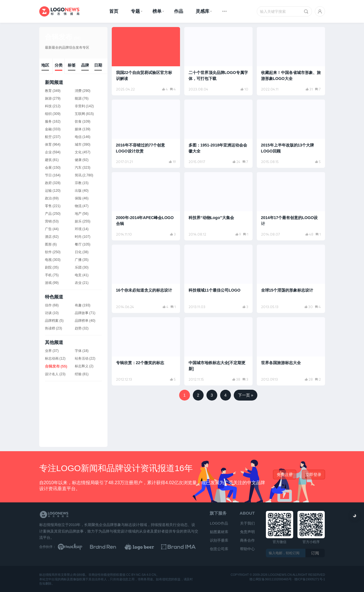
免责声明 (247, 532)
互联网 (80, 114)
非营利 (80, 106)
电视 (48, 260)
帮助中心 (247, 549)
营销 (48, 221)
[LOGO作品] (146, 547)
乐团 (78, 267)
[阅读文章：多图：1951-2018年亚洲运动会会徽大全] (218, 134)
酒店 (48, 237)
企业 (48, 152)
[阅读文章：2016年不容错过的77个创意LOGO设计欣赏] (146, 134)
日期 (98, 65)
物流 (78, 206)
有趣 (78, 305)
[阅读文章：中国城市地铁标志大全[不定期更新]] (218, 351)
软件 (48, 252)
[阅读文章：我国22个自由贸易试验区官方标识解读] (146, 61)
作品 (179, 11)
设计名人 (52, 374)
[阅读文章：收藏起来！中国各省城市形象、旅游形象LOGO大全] (291, 61)
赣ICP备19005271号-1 (309, 579)
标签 (72, 65)
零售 (48, 206)
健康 (78, 160)
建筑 (48, 160)
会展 (48, 168)
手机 (48, 275)
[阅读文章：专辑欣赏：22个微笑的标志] (146, 351)
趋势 (78, 328)
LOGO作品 (219, 523)
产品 (48, 214)
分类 (59, 65)
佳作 (48, 305)
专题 (135, 11)
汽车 (78, 168)
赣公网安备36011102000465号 (271, 579)
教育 (48, 91)
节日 (48, 175)
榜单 (157, 11)
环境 (78, 229)
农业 (78, 283)
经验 (78, 374)
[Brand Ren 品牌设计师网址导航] (110, 547)
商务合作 (247, 540)
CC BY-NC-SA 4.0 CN (141, 575)
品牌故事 (82, 313)
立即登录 (313, 475)
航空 (48, 137)
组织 (48, 114)
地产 (78, 214)
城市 (78, 145)
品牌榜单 (82, 321)
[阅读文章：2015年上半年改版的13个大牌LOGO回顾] (291, 134)
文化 (78, 152)
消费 (78, 91)
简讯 (78, 175)
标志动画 (52, 358)
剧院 (48, 267)
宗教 (78, 183)
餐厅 (78, 244)
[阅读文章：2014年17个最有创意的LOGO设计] (291, 206)
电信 (78, 137)
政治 (48, 198)
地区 (45, 65)
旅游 (48, 98)
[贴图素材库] (75, 547)
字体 (78, 351)
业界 (48, 351)
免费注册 (285, 475)
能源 (78, 98)
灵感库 (202, 11)
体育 (48, 145)
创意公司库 (219, 549)
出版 (78, 191)
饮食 (78, 121)
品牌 (85, 65)
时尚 (78, 237)
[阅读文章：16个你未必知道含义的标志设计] (146, 279)
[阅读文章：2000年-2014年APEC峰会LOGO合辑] (146, 206)
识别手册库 (219, 540)
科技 (48, 106)
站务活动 (82, 358)
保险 (78, 198)
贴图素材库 (219, 532)
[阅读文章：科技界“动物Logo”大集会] (218, 206)
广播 (78, 260)
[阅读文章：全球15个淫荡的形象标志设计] (291, 279)
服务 (48, 121)
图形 (48, 244)
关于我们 (247, 523)
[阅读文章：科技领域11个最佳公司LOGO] (218, 279)
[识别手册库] (181, 547)
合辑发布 (63, 37)
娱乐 (78, 221)
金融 (48, 129)
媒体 (78, 129)
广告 (48, 229)
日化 (78, 252)
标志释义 (82, 366)
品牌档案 (52, 321)
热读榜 (50, 328)
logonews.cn (280, 575)
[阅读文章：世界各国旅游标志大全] (291, 351)
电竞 (78, 275)
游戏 (48, 283)
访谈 (48, 313)
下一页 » (246, 395)
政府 (48, 183)
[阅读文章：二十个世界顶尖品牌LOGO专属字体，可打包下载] (218, 61)
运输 (48, 191)
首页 (114, 11)
